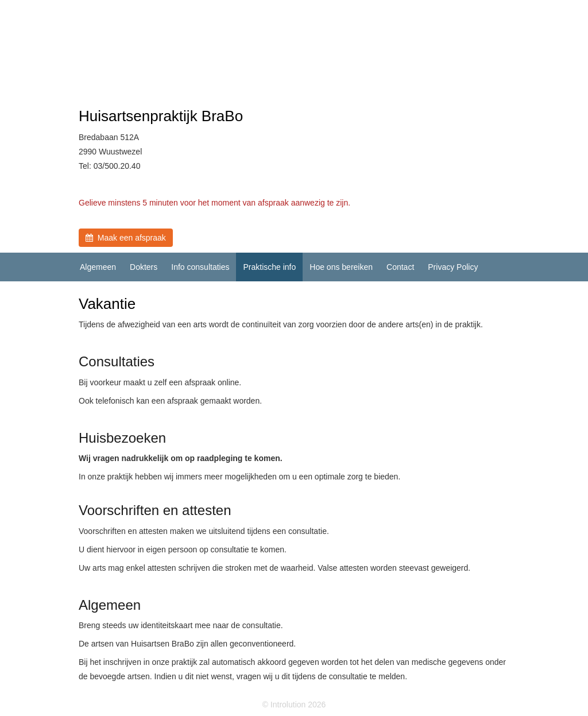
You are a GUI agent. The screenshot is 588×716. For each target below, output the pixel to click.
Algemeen (98, 267)
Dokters (144, 267)
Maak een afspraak (126, 238)
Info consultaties (200, 267)
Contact (400, 267)
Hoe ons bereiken (341, 267)
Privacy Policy (453, 267)
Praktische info (269, 267)
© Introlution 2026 (294, 705)
